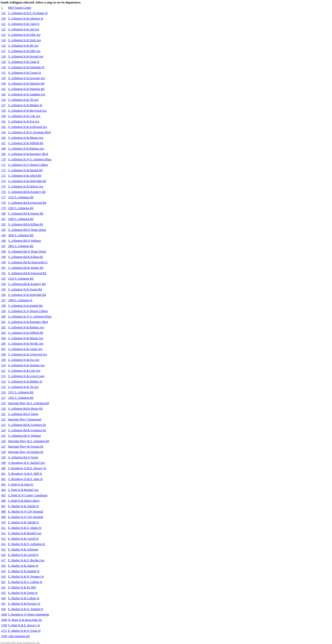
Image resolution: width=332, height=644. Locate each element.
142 (3, 94)
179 (3, 208)
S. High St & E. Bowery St (24, 625)
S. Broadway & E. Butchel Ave (26, 463)
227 (3, 446)
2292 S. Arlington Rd (21, 398)
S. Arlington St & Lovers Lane (26, 376)
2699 (4, 620)
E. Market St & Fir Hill (22, 587)
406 (3, 501)
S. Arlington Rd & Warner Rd (26, 214)
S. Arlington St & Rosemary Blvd (28, 154)
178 (3, 203)
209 (3, 360)
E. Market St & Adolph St (23, 506)
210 (3, 365)
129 (3, 62)
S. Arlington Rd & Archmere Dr (27, 425)
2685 (4, 614)
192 (3, 273)
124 (3, 40)
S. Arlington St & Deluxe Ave (26, 186)
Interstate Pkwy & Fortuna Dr (26, 446)
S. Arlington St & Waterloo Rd (26, 83)
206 (3, 344)
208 (3, 354)
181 (3, 219)
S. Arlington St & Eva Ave (24, 121)
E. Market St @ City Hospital (26, 512)
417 (3, 560)
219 (3, 403)
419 (3, 571)
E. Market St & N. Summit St (26, 609)
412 (3, 533)
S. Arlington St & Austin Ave (25, 349)
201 (3, 322)
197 (3, 300)
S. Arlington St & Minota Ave (26, 138)
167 (3, 143)
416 (3, 555)
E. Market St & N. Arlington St (27, 544)
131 (3, 73)
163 (3, 127)
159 (3, 111)
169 (3, 154)
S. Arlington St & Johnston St (26, 18)
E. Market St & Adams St (23, 566)
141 (3, 89)
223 (3, 425)
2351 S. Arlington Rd (21, 392)
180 (3, 214)
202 (3, 327)
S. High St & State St (21, 484)
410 (3, 522)
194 (3, 284)
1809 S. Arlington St (20, 300)
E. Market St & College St (24, 598)
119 (3, 13)
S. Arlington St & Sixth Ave (25, 40)
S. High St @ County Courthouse (28, 495)
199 (3, 311)
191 (3, 268)
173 (3, 176)
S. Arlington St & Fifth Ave (24, 35)
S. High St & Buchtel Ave (23, 490)
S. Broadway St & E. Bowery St (27, 468)
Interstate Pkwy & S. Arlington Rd (29, 403)
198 (3, 306)
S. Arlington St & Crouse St (25, 73)
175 (3, 186)
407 (3, 506)
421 (3, 582)
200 (3, 316)
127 (3, 51)
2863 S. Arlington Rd (21, 246)
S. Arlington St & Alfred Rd (25, 176)
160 (3, 116)
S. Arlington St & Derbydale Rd (27, 181)
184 (3, 235)
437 (3, 604)
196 (3, 295)
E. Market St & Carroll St (23, 539)
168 (3, 149)
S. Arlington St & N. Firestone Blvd (29, 132)
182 (3, 224)
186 (3, 241)
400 (3, 468)
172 (3, 170)
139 (3, 78)
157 (3, 105)
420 (3, 577)
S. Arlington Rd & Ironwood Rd (27, 203)
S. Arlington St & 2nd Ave (24, 29)
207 (3, 349)
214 (3, 381)
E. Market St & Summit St (24, 571)
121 (3, 24)
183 (3, 230)
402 (3, 479)
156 (3, 100)
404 (3, 490)
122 (3, 29)
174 (3, 181)
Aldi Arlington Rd (19, 636)
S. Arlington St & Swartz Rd (25, 289)
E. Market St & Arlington (23, 549)
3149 (4, 636)
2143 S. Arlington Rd (21, 279)
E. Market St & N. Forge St (24, 631)
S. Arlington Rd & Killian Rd (25, 224)
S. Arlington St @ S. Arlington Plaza (30, 159)
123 (3, 35)
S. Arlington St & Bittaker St (25, 105)
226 (3, 441)
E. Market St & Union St (23, 593)
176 (3, 192)
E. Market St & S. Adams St (25, 528)
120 (3, 18)
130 (3, 67)
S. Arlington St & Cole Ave (24, 116)
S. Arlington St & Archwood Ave (28, 127)
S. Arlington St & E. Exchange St (28, 13)
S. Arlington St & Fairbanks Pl (26, 67)
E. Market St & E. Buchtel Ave (26, 560)
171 (3, 165)
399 (3, 463)
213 (3, 376)
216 (3, 392)
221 (3, 414)
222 (3, 419)
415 (3, 549)
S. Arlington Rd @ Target (23, 414)
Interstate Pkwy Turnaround (25, 419)
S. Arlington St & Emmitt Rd (25, 170)
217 (3, 398)
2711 (4, 631)
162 (3, 121)
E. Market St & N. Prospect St (26, 577)
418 (3, 566)
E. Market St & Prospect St (24, 604)
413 (3, 539)
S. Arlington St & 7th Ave (23, 100)
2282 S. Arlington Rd (21, 208)
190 (3, 262)
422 (3, 587)
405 (3, 495)
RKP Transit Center (20, 8)
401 (3, 474)
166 (3, 138)
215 (3, 387)
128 (3, 56)
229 (3, 457)
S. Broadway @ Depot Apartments (29, 614)
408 (3, 512)
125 (3, 46)
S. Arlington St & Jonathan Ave (27, 94)
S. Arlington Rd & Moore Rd (25, 409)
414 (3, 544)
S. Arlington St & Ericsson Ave (27, 78)
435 (3, 593)
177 (3, 197)
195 (3, 289)
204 (3, 338)
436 (3, 598)
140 (3, 83)
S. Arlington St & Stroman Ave (26, 365)
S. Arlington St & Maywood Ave (27, 111)
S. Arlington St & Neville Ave (26, 344)
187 (3, 246)
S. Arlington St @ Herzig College (28, 165)
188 (3, 251)
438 (3, 609)
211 (3, 371)
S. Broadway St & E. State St (25, 479)
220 (3, 409)
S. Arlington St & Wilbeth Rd (26, 143)
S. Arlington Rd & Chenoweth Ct (28, 262)
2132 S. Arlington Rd (21, 197)
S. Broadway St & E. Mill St (25, 474)
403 (3, 484)
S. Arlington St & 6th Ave (23, 46)
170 (3, 159)
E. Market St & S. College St (25, 582)
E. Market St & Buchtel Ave (25, 533)
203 (3, 333)
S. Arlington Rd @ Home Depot (27, 230)
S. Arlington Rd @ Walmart (25, 241)
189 (3, 257)
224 (3, 430)
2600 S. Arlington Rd (21, 219)
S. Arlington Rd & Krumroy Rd (27, 192)
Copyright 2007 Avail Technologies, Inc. (20, 643)
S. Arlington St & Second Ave (26, 56)
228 (3, 452)
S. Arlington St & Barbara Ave (26, 149)
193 (3, 279)
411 (3, 528)
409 (3, 517)
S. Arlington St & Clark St (24, 24)
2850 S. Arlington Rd (21, 235)
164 (3, 132)
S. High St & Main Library (24, 501)
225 (3, 436)
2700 (4, 625)
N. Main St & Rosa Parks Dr (25, 620)
